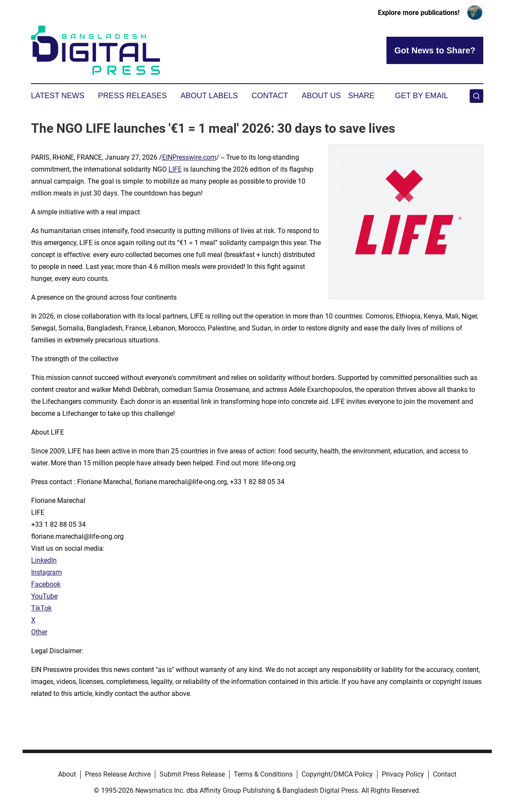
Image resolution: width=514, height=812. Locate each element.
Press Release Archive (118, 774)
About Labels (209, 96)
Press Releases (132, 96)
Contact (270, 96)
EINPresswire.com (189, 157)
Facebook (46, 584)
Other (39, 632)
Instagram (46, 572)
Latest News (58, 96)
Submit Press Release (192, 774)
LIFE (175, 169)
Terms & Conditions (263, 774)
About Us (321, 96)
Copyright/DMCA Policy (337, 774)
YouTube (44, 596)
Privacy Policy (403, 774)
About (67, 774)
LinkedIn (44, 560)
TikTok (41, 608)
